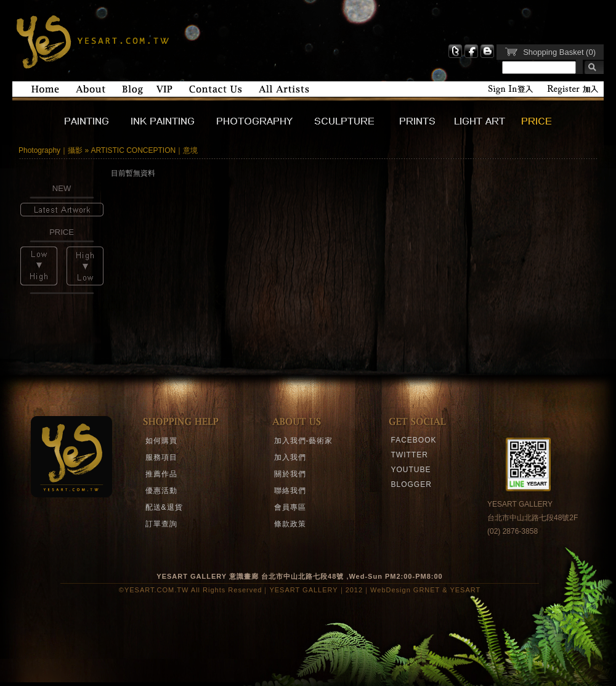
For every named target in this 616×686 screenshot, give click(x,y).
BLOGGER (411, 484)
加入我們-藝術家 (304, 441)
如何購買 (161, 441)
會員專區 (290, 507)
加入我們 (290, 457)
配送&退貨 (164, 507)
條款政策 (290, 524)
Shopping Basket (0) (559, 52)
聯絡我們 (290, 491)
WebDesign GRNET (405, 590)
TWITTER (410, 455)
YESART (91, 41)
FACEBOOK (414, 440)
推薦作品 (161, 474)
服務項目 (161, 457)
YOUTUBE (411, 470)
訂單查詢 (161, 524)
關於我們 (290, 474)
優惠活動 (161, 491)
